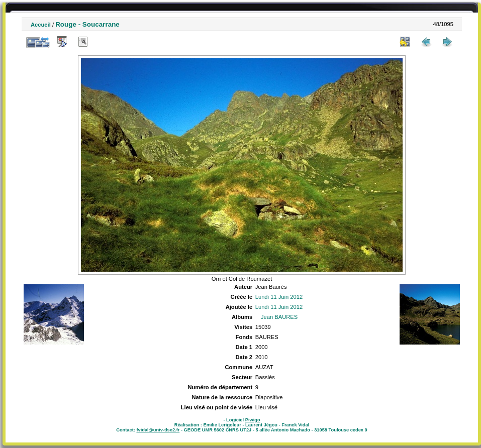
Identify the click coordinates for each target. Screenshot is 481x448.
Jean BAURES (279, 317)
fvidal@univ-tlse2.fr (158, 430)
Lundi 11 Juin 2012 (279, 297)
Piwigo (253, 420)
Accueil (41, 25)
